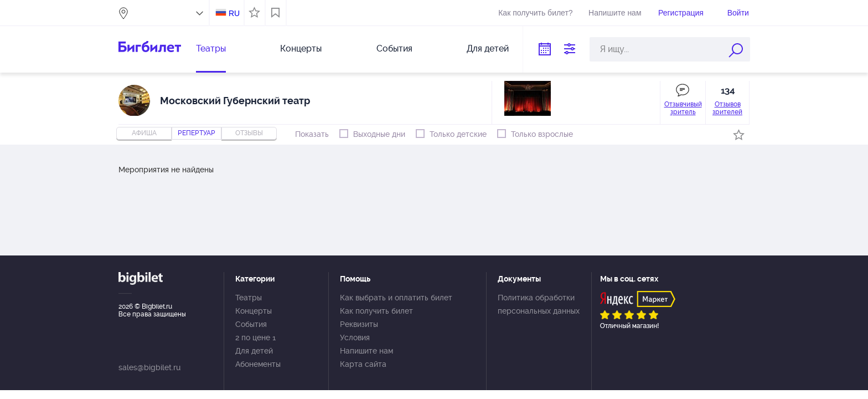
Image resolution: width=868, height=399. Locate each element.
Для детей (488, 48)
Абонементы (258, 364)
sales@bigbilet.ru (149, 367)
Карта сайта (363, 364)
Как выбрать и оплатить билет (396, 298)
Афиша (144, 133)
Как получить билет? (535, 13)
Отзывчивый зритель (683, 108)
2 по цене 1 (255, 337)
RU (234, 13)
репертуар (197, 133)
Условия (355, 337)
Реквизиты (359, 324)
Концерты (301, 48)
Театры (211, 48)
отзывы (249, 133)
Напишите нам (615, 13)
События (394, 48)
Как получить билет (376, 311)
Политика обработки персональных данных (539, 304)
